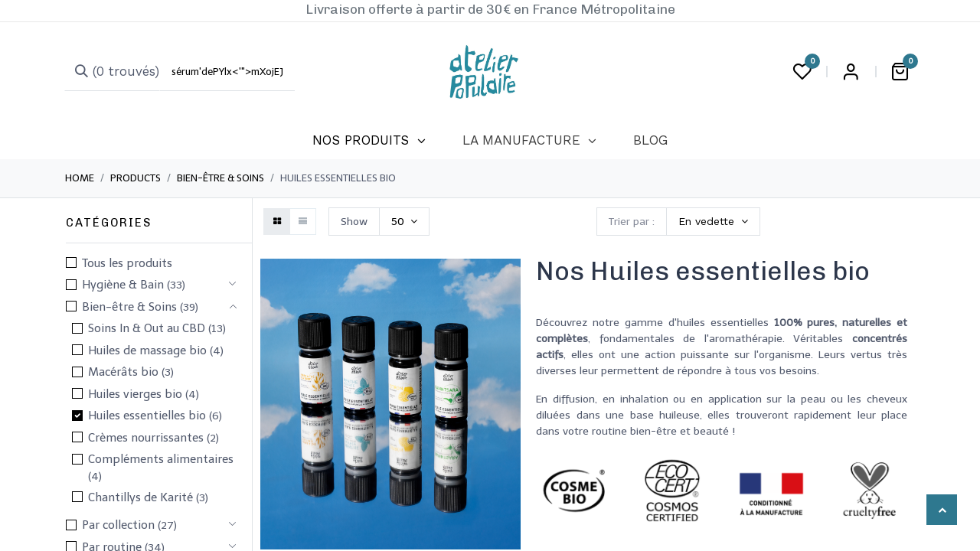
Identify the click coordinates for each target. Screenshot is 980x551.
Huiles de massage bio (147, 350)
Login (851, 72)
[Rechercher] (112, 72)
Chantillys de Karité (140, 497)
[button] (713, 222)
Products (136, 178)
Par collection (118, 525)
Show (354, 222)
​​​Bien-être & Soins (220, 178)
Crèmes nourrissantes (146, 438)
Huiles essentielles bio (147, 416)
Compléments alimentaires (161, 459)
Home (80, 178)
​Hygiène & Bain (123, 285)
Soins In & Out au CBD (147, 328)
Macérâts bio (123, 372)
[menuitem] (369, 141)
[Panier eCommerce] (900, 72)
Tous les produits (127, 263)
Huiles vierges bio (135, 394)
